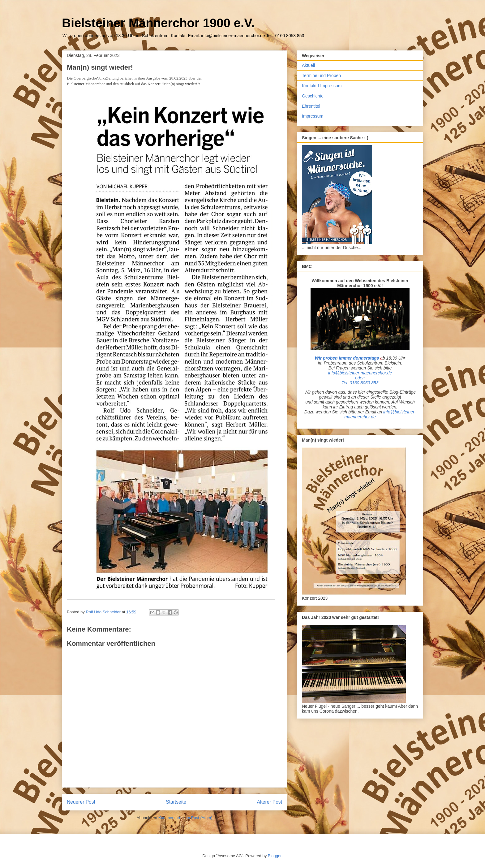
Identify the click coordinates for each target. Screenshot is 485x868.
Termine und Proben (321, 76)
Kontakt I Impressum (322, 86)
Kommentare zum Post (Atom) (185, 818)
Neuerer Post (81, 802)
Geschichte (313, 96)
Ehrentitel (311, 106)
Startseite (176, 802)
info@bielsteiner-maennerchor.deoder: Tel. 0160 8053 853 (360, 378)
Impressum (313, 116)
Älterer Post (270, 802)
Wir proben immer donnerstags (347, 358)
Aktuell (308, 65)
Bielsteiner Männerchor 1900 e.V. (158, 23)
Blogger (275, 856)
